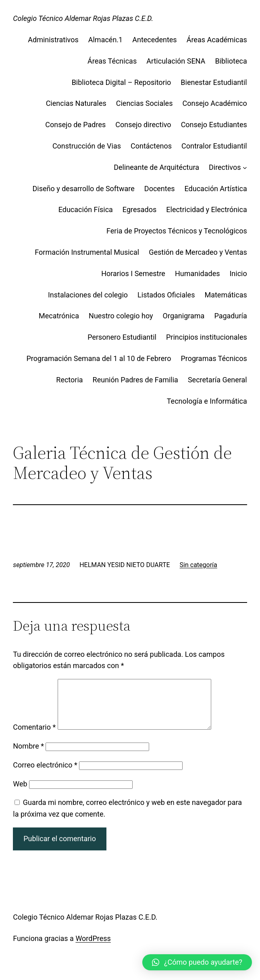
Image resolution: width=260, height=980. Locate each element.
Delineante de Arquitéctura (156, 167)
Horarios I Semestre (133, 273)
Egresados (139, 209)
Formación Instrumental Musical (87, 252)
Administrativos (53, 40)
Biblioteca (231, 61)
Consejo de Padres (75, 125)
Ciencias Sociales (145, 103)
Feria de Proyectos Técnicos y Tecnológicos (177, 231)
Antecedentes (154, 40)
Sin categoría (199, 565)
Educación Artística (216, 189)
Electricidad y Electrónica (206, 209)
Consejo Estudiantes (214, 125)
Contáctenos (151, 146)
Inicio (238, 273)
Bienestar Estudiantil (214, 82)
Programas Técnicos (214, 358)
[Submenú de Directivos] (245, 168)
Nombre (28, 756)
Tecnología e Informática (207, 401)
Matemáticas (226, 295)
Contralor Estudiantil (214, 146)
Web (20, 793)
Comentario (34, 737)
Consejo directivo (143, 125)
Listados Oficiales (166, 295)
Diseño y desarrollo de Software (84, 189)
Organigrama (184, 316)
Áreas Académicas (217, 40)
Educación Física (86, 209)
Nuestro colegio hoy (121, 316)
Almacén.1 (105, 40)
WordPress (93, 948)
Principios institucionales (207, 337)
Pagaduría (230, 316)
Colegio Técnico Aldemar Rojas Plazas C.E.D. (83, 18)
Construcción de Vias (87, 146)
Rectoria (69, 380)
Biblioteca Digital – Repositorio (122, 82)
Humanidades (198, 273)
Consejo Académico (214, 103)
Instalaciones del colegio (88, 295)
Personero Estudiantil (122, 337)
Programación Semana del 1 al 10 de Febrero (99, 358)
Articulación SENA (176, 61)
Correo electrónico (45, 775)
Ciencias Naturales (76, 103)
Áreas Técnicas (112, 61)
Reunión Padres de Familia (135, 380)
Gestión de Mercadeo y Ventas (198, 252)
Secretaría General (217, 380)
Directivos (225, 167)
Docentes (160, 189)
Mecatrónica (59, 316)
